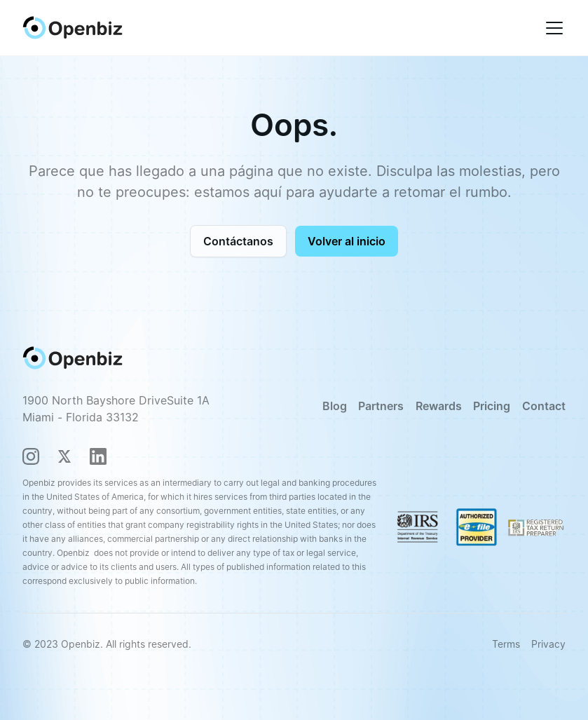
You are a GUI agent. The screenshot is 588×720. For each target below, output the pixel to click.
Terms (506, 644)
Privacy (548, 644)
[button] (552, 28)
